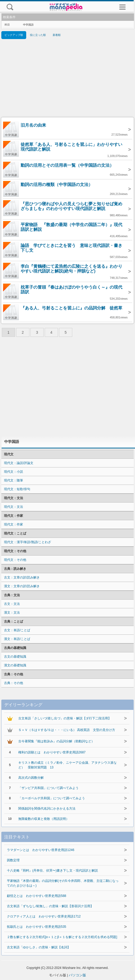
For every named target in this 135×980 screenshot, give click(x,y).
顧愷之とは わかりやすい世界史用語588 (37, 896)
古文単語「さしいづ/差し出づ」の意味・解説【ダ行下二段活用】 (65, 718)
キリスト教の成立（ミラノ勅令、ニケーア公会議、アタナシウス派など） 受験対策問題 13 (67, 765)
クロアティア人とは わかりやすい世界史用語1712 (44, 916)
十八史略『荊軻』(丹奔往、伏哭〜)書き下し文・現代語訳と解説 (52, 871)
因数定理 (13, 860)
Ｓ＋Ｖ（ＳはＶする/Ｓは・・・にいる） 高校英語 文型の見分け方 (67, 730)
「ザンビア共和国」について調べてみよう (48, 788)
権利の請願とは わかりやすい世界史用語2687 (52, 752)
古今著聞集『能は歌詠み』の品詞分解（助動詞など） (56, 741)
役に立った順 (38, 35)
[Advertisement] (67, 79)
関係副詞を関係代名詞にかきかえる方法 (47, 809)
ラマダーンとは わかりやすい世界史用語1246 (41, 850)
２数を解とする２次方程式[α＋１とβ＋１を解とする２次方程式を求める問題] (62, 937)
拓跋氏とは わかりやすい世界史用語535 (37, 927)
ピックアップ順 (14, 35)
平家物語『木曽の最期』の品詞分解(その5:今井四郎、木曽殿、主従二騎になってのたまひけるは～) (63, 883)
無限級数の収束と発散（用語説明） (44, 819)
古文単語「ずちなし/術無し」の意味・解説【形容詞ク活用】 (50, 906)
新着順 (57, 35)
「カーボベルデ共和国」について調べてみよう (52, 798)
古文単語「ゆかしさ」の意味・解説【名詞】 (39, 947)
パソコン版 (77, 975)
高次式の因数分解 (31, 778)
